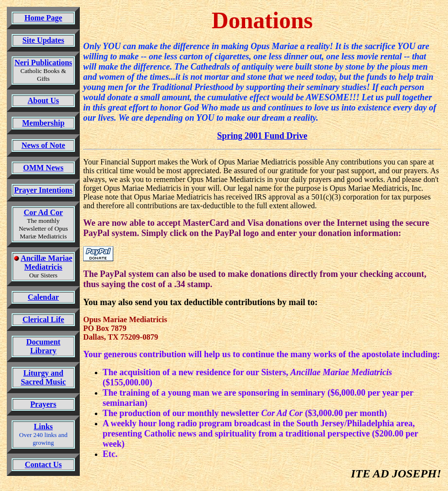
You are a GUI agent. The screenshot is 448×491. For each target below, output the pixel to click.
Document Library (43, 346)
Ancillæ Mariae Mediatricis (46, 263)
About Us (43, 100)
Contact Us (43, 464)
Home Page (43, 18)
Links (43, 427)
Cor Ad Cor (44, 212)
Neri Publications (44, 63)
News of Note (43, 145)
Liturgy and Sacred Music (44, 377)
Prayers (43, 404)
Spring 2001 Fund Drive (262, 136)
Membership (43, 123)
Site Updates (43, 40)
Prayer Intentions (43, 190)
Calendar (43, 297)
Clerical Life (43, 319)
